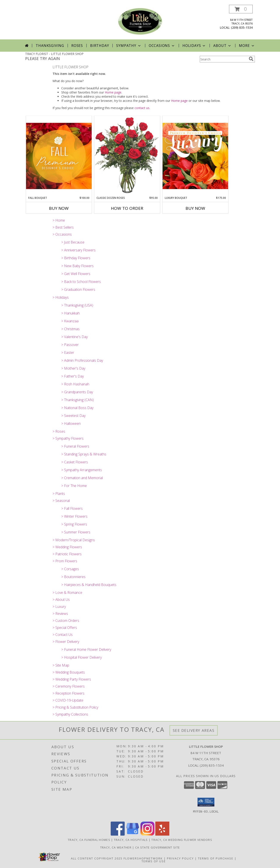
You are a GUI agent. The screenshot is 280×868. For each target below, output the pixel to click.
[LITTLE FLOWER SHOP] (140, 21)
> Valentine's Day (74, 337)
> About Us (61, 600)
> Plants (59, 494)
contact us (142, 108)
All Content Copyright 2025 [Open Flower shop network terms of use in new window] (97, 858)
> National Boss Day (77, 408)
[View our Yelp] (162, 834)
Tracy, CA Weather (116, 847)
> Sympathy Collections (70, 714)
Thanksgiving (50, 46)
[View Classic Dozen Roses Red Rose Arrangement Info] (127, 156)
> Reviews (60, 614)
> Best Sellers (63, 227)
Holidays (194, 46)
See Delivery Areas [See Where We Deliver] (194, 730)
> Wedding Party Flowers (72, 679)
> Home (59, 220)
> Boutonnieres (73, 577)
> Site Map (61, 665)
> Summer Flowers (76, 532)
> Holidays (61, 297)
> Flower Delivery (66, 642)
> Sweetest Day (73, 416)
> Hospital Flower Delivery (81, 657)
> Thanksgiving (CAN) (78, 400)
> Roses (59, 431)
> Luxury (59, 607)
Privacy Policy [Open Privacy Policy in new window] (180, 858)
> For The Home (74, 486)
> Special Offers (65, 628)
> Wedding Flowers (67, 547)
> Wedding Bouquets (69, 672)
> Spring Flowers (74, 524)
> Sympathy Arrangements (82, 470)
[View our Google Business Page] (133, 834)
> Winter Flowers (74, 516)
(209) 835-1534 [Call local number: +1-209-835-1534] (242, 27)
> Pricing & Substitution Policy (75, 707)
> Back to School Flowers (81, 282)
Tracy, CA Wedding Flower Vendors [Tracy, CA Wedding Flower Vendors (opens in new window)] (182, 840)
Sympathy (129, 46)
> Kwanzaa (70, 321)
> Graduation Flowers (78, 289)
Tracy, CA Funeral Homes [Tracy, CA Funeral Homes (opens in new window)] (89, 840)
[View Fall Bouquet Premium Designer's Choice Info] (59, 156)
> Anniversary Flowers (78, 250)
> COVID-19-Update (68, 700)
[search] (251, 59)
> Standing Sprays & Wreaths (84, 454)
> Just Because (73, 242)
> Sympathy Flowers (68, 438)
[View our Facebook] (118, 834)
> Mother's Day (73, 368)
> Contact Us (63, 635)
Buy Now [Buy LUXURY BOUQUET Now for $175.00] (195, 208)
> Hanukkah (70, 313)
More (247, 46)
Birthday (100, 46)
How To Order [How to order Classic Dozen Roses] (127, 208)
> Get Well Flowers (76, 274)
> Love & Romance (67, 593)
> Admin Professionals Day (82, 360)
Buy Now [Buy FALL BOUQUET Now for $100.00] (59, 208)
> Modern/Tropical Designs (74, 540)
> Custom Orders (66, 621)
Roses (77, 46)
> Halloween (71, 423)
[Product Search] (223, 59)
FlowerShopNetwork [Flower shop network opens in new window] (143, 858)
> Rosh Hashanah (75, 384)
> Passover (70, 345)
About (222, 46)
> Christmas (70, 329)
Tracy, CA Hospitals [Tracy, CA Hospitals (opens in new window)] (131, 840)
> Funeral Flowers (75, 446)
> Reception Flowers (68, 693)
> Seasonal (61, 501)
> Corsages (70, 569)
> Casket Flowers (75, 462)
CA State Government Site (157, 847)
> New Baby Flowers (77, 266)
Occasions (162, 46)
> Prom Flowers (65, 561)
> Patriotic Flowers (67, 554)
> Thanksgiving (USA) (77, 305)
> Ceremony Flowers (69, 686)
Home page (113, 92)
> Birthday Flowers (76, 258)
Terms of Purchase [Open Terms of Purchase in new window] (216, 858)
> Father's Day (73, 376)
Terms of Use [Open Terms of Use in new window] (154, 861)
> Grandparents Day (77, 392)
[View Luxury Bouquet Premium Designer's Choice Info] (195, 156)
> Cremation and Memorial (82, 478)
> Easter (68, 353)
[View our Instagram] (147, 834)
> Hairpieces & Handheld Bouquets (89, 585)
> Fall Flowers (72, 508)
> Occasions (62, 234)
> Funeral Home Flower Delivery (86, 649)
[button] (241, 9)
